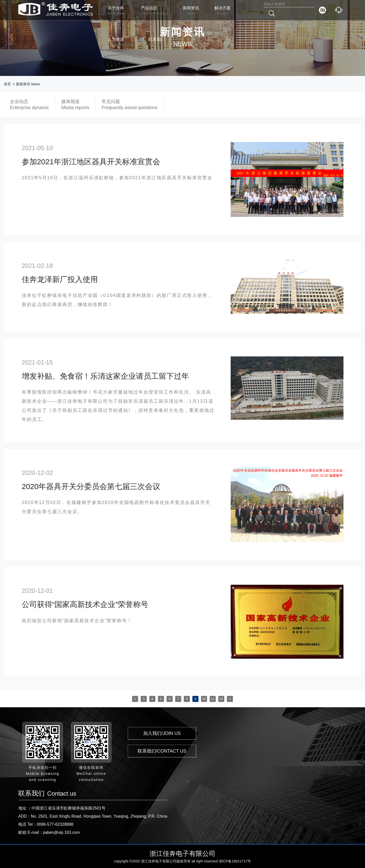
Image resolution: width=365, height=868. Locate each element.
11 (213, 699)
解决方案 (223, 11)
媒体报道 (75, 105)
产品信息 (154, 11)
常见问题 (130, 105)
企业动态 (29, 105)
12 (221, 699)
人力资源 (120, 42)
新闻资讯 (191, 11)
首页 (7, 84)
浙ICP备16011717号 (235, 861)
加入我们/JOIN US (162, 733)
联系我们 (156, 42)
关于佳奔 (117, 11)
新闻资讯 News (28, 84)
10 (204, 699)
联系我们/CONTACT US (162, 751)
